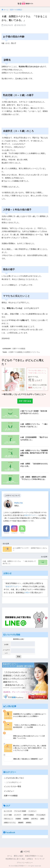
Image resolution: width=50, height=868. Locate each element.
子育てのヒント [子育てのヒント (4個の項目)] (8, 819)
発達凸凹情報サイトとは (34, 856)
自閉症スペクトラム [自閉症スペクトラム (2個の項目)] (10, 823)
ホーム (10, 856)
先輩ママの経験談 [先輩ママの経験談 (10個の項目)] (29, 815)
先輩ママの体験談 (19, 349)
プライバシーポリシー (25, 863)
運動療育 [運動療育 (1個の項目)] (21, 823)
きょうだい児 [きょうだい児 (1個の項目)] (8, 811)
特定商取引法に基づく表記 (15, 859)
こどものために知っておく (14, 778)
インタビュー (9, 791)
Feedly (22, 533)
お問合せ (30, 859)
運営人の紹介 (19, 856)
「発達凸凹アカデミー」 (13, 586)
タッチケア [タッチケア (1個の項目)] (18, 815)
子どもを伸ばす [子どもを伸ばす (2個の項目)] (41, 815)
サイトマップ (40, 859)
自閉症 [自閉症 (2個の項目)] (42, 819)
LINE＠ (27, 593)
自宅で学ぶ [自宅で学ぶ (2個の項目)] (35, 819)
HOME (25, 852)
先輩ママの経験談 (16, 352)
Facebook (6, 533)
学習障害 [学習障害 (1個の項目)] (18, 819)
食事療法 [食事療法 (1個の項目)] (29, 823)
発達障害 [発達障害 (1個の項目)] (26, 819)
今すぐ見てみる (25, 401)
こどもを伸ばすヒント (14, 782)
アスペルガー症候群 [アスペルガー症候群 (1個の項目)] (20, 811)
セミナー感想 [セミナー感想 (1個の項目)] (8, 815)
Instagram (14, 533)
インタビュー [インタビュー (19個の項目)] (32, 811)
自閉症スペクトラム (33, 352)
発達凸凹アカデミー (31, 515)
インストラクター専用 (12, 787)
